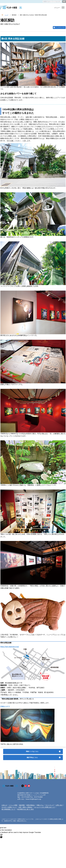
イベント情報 (13, 805)
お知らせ (4, 805)
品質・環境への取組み (25, 807)
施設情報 (22, 805)
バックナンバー (60, 27)
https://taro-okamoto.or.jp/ (10, 647)
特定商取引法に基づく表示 (25, 809)
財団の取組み (31, 805)
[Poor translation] (1, 836)
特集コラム (40, 805)
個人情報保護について (8, 809)
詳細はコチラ (5, 706)
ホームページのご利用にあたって (45, 807)
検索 (64, 1)
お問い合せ (59, 805)
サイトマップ (50, 805)
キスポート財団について (9, 807)
